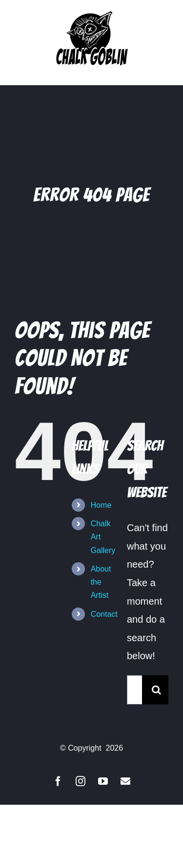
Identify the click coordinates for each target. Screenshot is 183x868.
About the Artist (101, 582)
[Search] (157, 690)
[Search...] (134, 690)
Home (101, 505)
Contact (104, 614)
